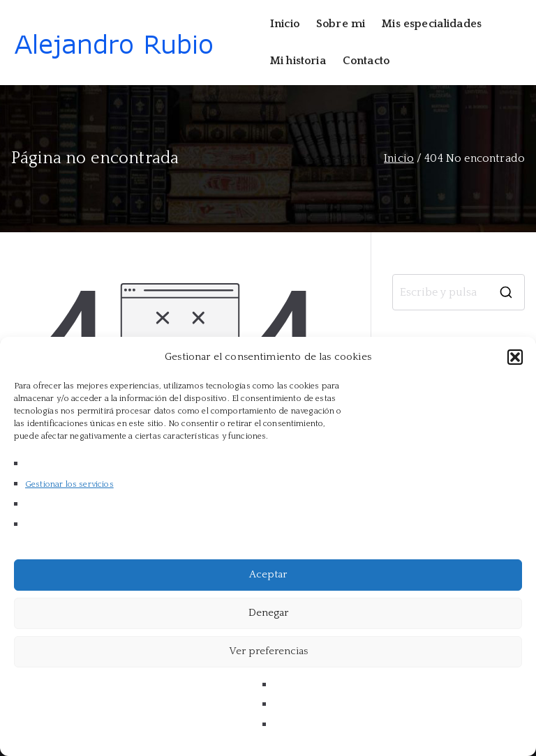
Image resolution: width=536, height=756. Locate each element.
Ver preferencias (268, 651)
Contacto (366, 61)
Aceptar (268, 574)
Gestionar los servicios (69, 484)
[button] (515, 357)
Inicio (285, 24)
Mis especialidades (432, 24)
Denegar (268, 613)
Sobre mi (341, 24)
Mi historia (298, 61)
